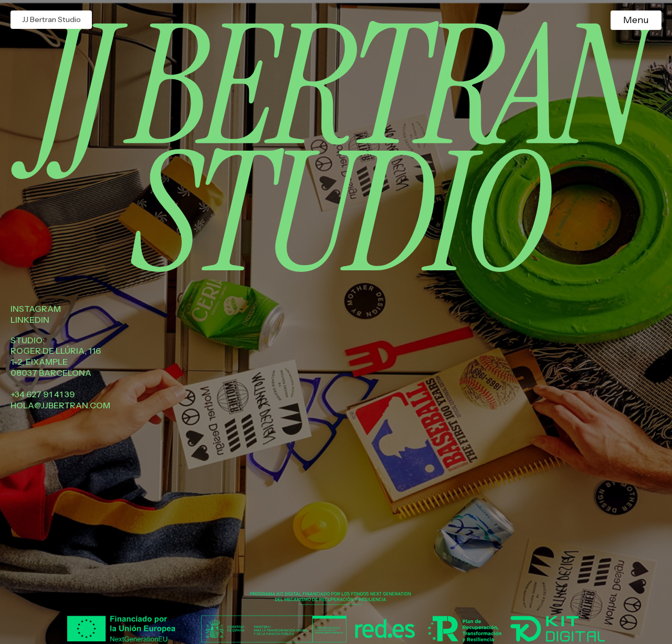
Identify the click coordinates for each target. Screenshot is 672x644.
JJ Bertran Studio (51, 19)
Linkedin (30, 320)
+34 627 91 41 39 (43, 394)
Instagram (36, 309)
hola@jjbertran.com (60, 405)
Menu (636, 20)
